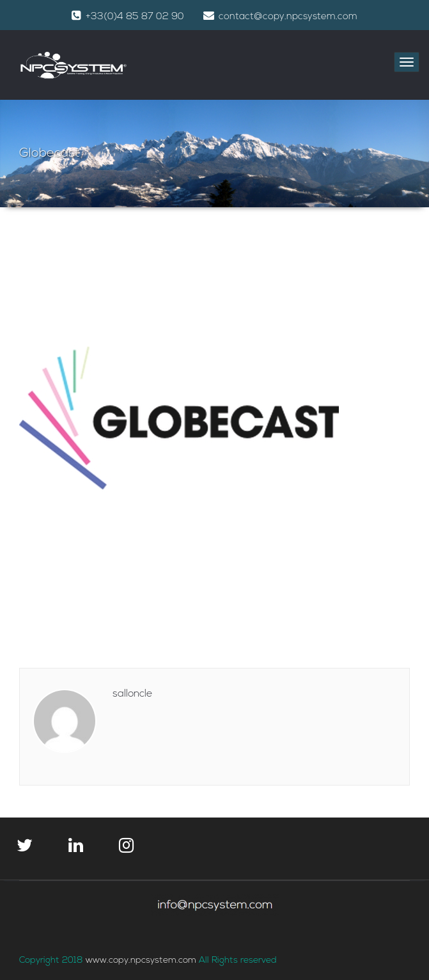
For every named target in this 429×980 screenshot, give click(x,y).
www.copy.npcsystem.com (142, 960)
